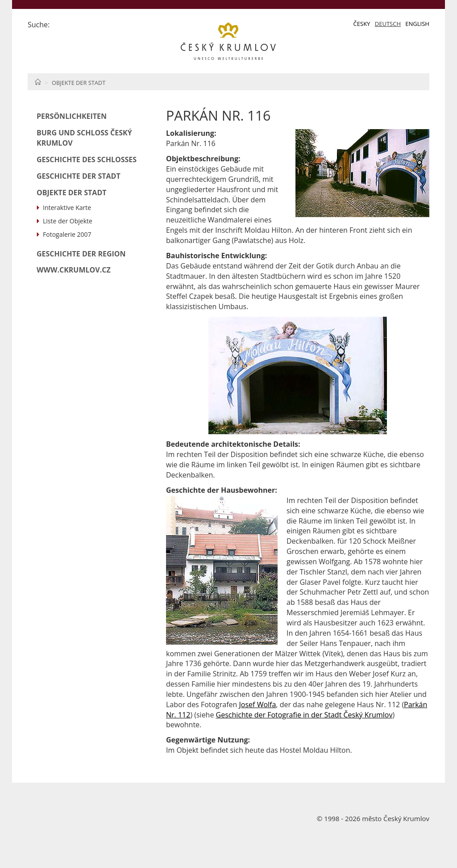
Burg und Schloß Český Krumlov (84, 138)
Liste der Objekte (68, 221)
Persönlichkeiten (72, 116)
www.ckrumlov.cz (74, 270)
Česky (362, 24)
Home (38, 82)
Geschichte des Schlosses (87, 159)
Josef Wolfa (258, 704)
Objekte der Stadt (79, 83)
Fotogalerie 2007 (67, 234)
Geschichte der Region (81, 254)
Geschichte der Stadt (79, 176)
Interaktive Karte (67, 208)
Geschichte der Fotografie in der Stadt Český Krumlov (304, 715)
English (417, 24)
